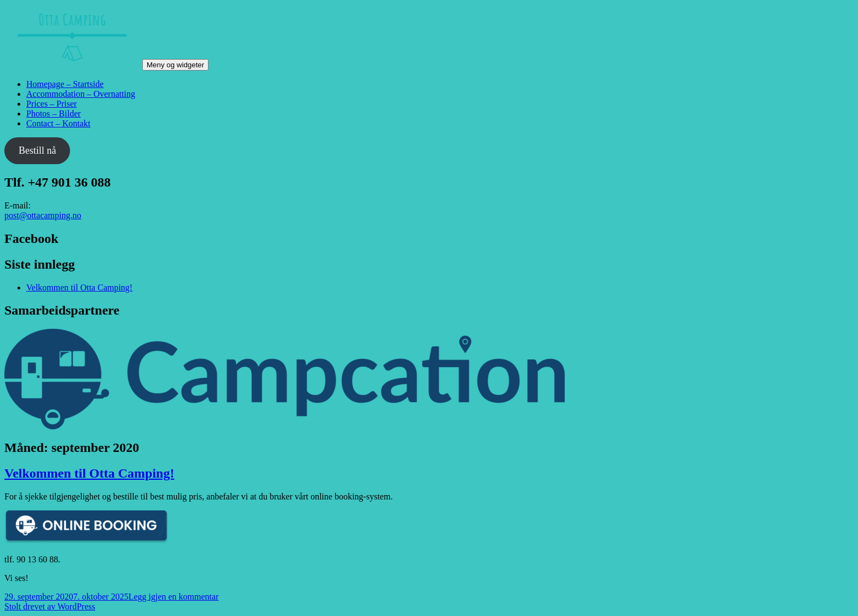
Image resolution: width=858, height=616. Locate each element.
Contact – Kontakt (58, 123)
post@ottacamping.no (43, 215)
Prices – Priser (51, 104)
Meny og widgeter (175, 65)
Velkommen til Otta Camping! (79, 287)
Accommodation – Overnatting (81, 94)
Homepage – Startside (65, 84)
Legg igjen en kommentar (174, 597)
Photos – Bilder (54, 114)
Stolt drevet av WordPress (50, 606)
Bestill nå (37, 150)
